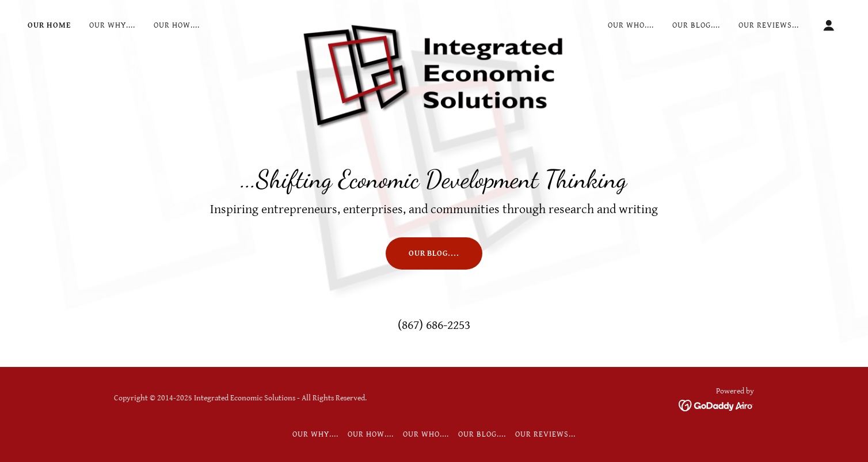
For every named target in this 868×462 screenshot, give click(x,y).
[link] (434, 23)
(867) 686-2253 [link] (434, 325)
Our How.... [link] (177, 25)
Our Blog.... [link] (696, 25)
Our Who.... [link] (631, 25)
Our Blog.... (434, 253)
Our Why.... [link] (112, 25)
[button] (829, 25)
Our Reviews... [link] (769, 25)
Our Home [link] (49, 25)
